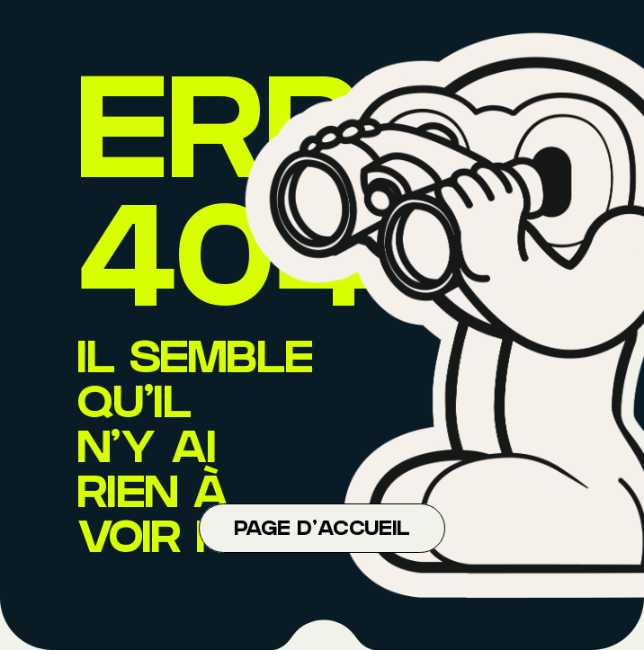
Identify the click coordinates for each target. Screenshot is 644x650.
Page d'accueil (322, 530)
